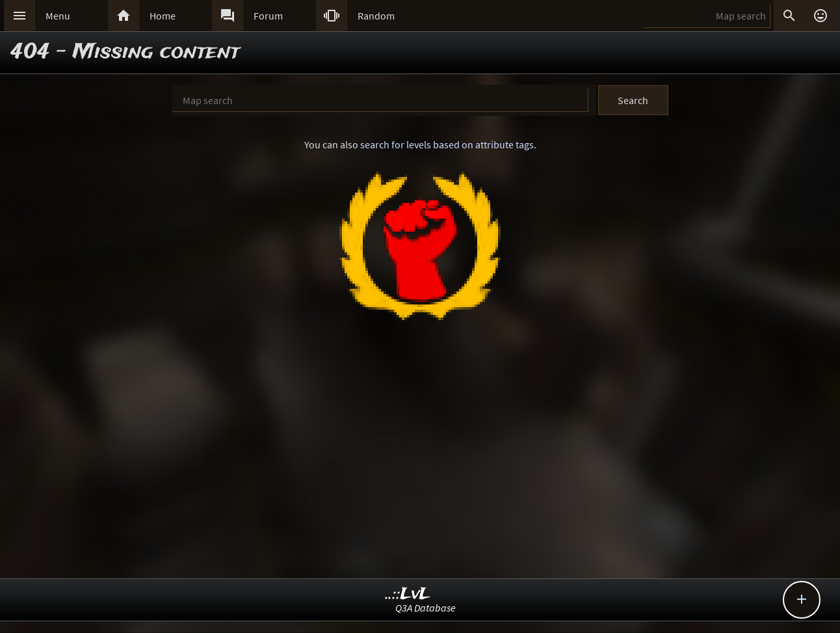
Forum (268, 16)
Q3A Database (426, 608)
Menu (58, 16)
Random (376, 16)
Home (163, 16)
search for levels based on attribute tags (447, 144)
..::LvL (408, 594)
